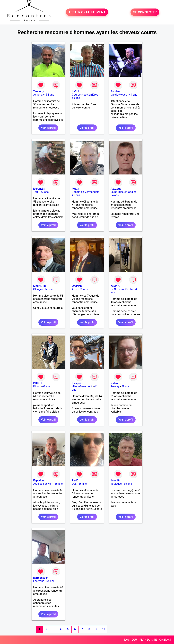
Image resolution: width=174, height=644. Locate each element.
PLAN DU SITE (148, 640)
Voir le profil (48, 128)
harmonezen (41, 578)
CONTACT (165, 640)
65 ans (59, 484)
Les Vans (39, 581)
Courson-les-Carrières (85, 95)
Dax (74, 484)
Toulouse (116, 484)
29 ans (126, 386)
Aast (75, 289)
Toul (36, 192)
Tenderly (39, 91)
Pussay (115, 386)
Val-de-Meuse (119, 95)
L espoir (77, 383)
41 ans (76, 195)
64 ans (115, 195)
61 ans (46, 386)
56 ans (76, 98)
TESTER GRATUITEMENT (87, 12)
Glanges (38, 289)
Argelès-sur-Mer (43, 484)
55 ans (128, 484)
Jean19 (115, 480)
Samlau (115, 91)
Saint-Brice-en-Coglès (124, 192)
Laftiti (75, 91)
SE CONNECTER (145, 12)
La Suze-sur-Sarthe (122, 289)
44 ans (133, 95)
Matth (75, 189)
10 (103, 629)
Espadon (39, 480)
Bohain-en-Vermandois (86, 192)
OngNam (77, 286)
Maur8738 (40, 286)
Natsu (114, 383)
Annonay (39, 95)
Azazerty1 (117, 189)
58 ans (49, 289)
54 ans (50, 95)
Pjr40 (75, 480)
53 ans (45, 192)
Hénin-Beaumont (82, 386)
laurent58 (39, 189)
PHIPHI (38, 383)
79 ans (84, 289)
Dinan (37, 386)
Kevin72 (115, 286)
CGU (134, 640)
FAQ (127, 640)
